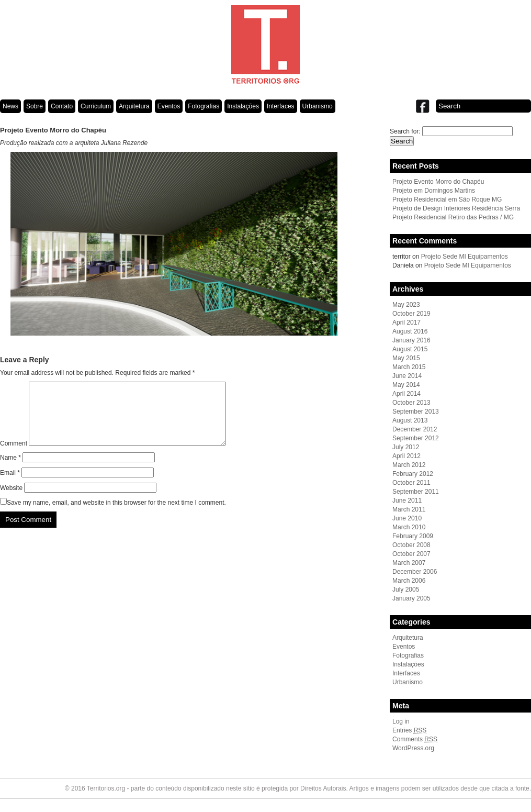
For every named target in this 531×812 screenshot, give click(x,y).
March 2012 (409, 465)
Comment (14, 456)
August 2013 (410, 420)
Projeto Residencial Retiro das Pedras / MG (453, 217)
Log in (401, 721)
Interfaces (281, 106)
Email (10, 485)
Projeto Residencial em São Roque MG (447, 199)
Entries (409, 730)
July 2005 (406, 589)
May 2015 (406, 358)
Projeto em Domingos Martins (434, 191)
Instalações (243, 106)
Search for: (405, 131)
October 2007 (411, 554)
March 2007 (409, 563)
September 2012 (416, 438)
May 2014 (406, 385)
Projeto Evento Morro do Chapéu (438, 182)
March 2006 (409, 581)
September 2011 (416, 492)
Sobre (35, 106)
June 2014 (407, 376)
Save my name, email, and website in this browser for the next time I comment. (116, 515)
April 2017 (406, 322)
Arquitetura (134, 106)
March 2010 (409, 527)
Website (11, 500)
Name (10, 470)
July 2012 (406, 447)
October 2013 (411, 403)
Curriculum (96, 106)
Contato (62, 106)
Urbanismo (318, 106)
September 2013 (416, 411)
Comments (415, 739)
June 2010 (407, 518)
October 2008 (411, 545)
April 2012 (406, 456)
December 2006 (415, 572)
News (10, 106)
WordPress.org (413, 748)
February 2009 (413, 536)
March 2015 (409, 367)
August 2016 (410, 331)
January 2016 (411, 340)
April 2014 (406, 394)
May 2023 (406, 305)
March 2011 (409, 509)
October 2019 (411, 314)
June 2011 (407, 500)
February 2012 (413, 474)
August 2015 (410, 349)
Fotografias (204, 106)
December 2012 (415, 429)
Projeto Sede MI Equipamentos (465, 257)
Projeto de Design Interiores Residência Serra (456, 208)
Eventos (169, 106)
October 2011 (411, 483)
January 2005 (411, 598)
